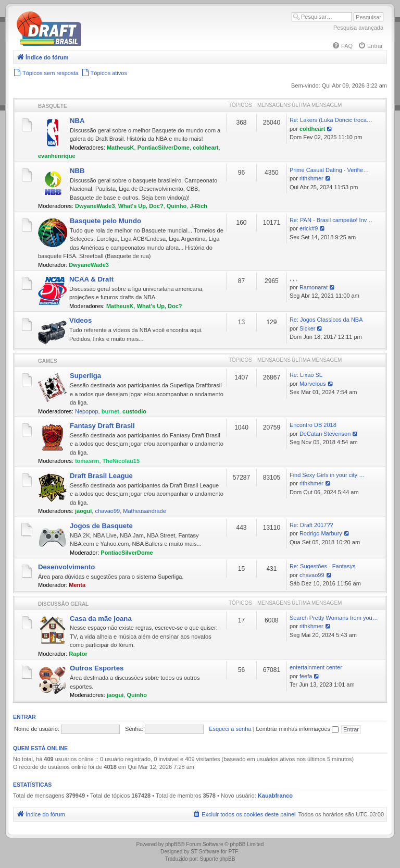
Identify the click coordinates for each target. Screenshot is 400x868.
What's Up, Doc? (141, 206)
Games (48, 361)
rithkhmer (311, 178)
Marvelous (313, 384)
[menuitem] (342, 46)
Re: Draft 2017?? (311, 525)
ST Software (205, 852)
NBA (77, 121)
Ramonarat (314, 287)
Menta (77, 585)
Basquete (53, 106)
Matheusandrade (145, 511)
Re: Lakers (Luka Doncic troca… (331, 120)
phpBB (173, 844)
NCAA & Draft (91, 279)
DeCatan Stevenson (325, 434)
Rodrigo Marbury (321, 533)
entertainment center (316, 667)
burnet (110, 411)
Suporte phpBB (218, 859)
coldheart (206, 148)
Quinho (177, 206)
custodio (134, 411)
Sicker (308, 328)
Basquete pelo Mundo (105, 221)
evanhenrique (57, 156)
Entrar (24, 717)
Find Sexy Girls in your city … (327, 475)
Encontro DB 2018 (313, 425)
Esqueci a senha (230, 729)
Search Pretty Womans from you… (334, 618)
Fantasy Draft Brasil (102, 426)
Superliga (85, 376)
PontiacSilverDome (164, 148)
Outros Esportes (97, 668)
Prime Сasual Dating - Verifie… (329, 170)
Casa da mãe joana (101, 619)
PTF (233, 852)
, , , (293, 278)
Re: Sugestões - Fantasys (323, 566)
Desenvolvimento (66, 567)
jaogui (83, 511)
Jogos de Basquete (101, 526)
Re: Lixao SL (306, 375)
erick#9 (309, 228)
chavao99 (107, 511)
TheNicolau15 (121, 461)
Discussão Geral (63, 604)
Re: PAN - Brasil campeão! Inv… (331, 220)
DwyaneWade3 (95, 206)
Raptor (78, 654)
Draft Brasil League (101, 476)
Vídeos (80, 320)
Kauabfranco (275, 796)
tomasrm (87, 461)
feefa (306, 676)
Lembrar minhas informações (297, 729)
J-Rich (198, 206)
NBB (77, 171)
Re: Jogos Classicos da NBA (326, 320)
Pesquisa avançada (358, 28)
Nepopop (87, 411)
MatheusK (121, 148)
